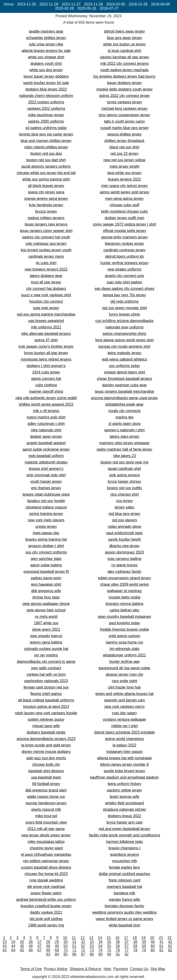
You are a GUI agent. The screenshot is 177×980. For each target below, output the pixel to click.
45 (22, 946)
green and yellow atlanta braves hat (125, 694)
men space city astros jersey (124, 186)
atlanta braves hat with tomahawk (124, 758)
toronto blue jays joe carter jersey (46, 134)
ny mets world (46, 617)
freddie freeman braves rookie (125, 629)
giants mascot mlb (46, 809)
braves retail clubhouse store (46, 494)
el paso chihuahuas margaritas (46, 854)
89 (100, 954)
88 (92, 954)
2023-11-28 (49, 4)
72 (83, 950)
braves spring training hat (46, 539)
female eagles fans (124, 867)
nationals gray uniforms (124, 327)
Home (9, 4)
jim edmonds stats (125, 649)
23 (5, 942)
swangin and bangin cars (124, 700)
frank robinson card (125, 880)
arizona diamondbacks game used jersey (125, 398)
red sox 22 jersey (124, 154)
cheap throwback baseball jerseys (124, 379)
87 (83, 954)
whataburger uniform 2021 (125, 655)
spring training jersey (46, 514)
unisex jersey (46, 527)
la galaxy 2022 (124, 745)
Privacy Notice (56, 969)
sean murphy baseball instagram (124, 617)
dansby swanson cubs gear (124, 385)
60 (153, 946)
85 (66, 954)
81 (161, 950)
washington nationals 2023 (46, 681)
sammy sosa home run (124, 642)
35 (109, 942)
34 (100, 942)
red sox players (125, 520)
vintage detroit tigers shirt (125, 372)
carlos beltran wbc (125, 610)
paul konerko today (124, 623)
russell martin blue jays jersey (124, 128)
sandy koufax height (124, 539)
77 (127, 950)
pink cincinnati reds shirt (46, 475)
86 (74, 954)
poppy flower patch (46, 893)
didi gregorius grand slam (46, 790)
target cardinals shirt (124, 469)
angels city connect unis (124, 276)
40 (153, 942)
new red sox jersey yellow (124, 160)
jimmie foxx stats (46, 597)
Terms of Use (31, 969)
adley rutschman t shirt (46, 424)
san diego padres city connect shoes (125, 289)
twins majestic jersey (125, 353)
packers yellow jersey (124, 790)
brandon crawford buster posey (46, 906)
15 (109, 938)
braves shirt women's (46, 469)
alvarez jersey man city (125, 674)
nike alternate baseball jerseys (46, 334)
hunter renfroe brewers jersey (125, 263)
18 (135, 938)
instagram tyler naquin (124, 752)
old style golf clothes (46, 919)
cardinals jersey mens (46, 256)
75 (109, 950)
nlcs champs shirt (124, 494)
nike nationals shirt (46, 430)
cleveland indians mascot (46, 507)
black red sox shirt (125, 147)
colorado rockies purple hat (46, 649)
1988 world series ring (46, 925)
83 (48, 954)
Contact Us (139, 969)
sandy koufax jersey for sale (46, 83)
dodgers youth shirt (46, 64)
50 (66, 946)
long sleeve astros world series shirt (124, 340)
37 (127, 942)
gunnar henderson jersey (46, 803)
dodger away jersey (46, 436)
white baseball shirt (124, 925)
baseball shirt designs (46, 771)
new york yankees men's (125, 707)
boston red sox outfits (124, 488)
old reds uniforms (125, 301)
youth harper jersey (46, 482)
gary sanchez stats (46, 559)
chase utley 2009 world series (125, 584)
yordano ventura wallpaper (125, 719)
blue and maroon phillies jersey (46, 141)
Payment (121, 969)
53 (92, 946)
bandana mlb (125, 893)
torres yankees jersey (124, 102)
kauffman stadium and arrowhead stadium (124, 777)
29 (57, 942)
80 (153, 950)
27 (39, 942)
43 (5, 946)
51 (74, 946)
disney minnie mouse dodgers (46, 752)
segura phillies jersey (124, 134)
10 (65, 938)
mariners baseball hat (125, 887)
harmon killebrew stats (124, 842)
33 (92, 942)
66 (31, 950)
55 (109, 946)
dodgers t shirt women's (46, 366)
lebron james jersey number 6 (125, 764)
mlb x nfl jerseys (46, 411)
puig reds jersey (46, 308)
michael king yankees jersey (124, 109)
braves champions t (125, 848)
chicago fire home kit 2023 (46, 874)
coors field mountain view (46, 822)
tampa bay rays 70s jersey (125, 295)
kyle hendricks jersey (46, 205)
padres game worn (46, 578)
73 (92, 950)
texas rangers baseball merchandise (124, 391)
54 (100, 946)
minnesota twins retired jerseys (46, 359)
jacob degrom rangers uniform (46, 166)
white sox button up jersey (125, 44)
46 (31, 946)
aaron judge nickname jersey (46, 449)
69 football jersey (46, 784)
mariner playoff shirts (46, 391)
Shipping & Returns (86, 969)
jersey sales (124, 507)
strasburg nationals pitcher (124, 809)
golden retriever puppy (46, 719)
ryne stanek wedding (46, 880)
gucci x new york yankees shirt (46, 295)
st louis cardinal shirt (125, 51)
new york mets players (46, 520)
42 (170, 942)
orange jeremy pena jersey (46, 199)
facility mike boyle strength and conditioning (125, 835)
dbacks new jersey (124, 546)
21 (161, 938)
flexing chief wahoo (46, 694)
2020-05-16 (87, 8)
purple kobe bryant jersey (124, 771)
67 (39, 950)
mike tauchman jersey (46, 115)
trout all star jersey (46, 282)
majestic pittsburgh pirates (46, 462)
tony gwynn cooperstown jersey (124, 115)
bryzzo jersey (46, 211)
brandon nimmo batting (124, 604)
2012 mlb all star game (46, 829)
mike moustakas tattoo (46, 842)
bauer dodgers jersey (124, 83)
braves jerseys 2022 (124, 179)
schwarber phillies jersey (46, 38)
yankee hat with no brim (46, 674)
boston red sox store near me (124, 462)
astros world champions (124, 739)
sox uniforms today (124, 366)
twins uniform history (124, 784)
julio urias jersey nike (46, 44)
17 (126, 938)
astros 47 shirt (46, 340)
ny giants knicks (125, 565)
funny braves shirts (124, 314)
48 (48, 946)
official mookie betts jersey (124, 231)
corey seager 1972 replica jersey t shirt (125, 224)
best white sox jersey (125, 173)
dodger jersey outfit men (124, 218)
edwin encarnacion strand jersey (124, 578)
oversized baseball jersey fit (46, 572)
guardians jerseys (124, 854)
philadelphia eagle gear (124, 404)
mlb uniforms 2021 (46, 327)
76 (118, 950)
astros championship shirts (124, 334)
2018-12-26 (138, 4)
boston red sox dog (46, 154)
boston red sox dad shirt (46, 160)
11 (74, 938)
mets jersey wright (125, 166)
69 (57, 950)
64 (13, 950)
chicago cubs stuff (124, 205)
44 (13, 946)
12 (83, 938)
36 (118, 942)
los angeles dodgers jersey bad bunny (124, 76)
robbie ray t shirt (125, 726)
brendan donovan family (125, 906)
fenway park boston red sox (46, 687)
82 (170, 950)
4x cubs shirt (46, 263)
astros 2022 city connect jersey (124, 96)
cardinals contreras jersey (124, 250)
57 (127, 946)
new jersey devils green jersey (46, 835)
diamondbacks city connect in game (46, 662)
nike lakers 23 (125, 456)
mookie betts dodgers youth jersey (124, 89)
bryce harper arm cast (124, 822)
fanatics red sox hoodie (46, 501)
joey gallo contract (46, 668)
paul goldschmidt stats (124, 533)
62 (170, 946)
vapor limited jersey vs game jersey (124, 919)
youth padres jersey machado (124, 70)
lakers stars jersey (125, 436)
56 (118, 946)
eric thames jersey (46, 488)
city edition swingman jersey (46, 861)
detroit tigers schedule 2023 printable (124, 732)
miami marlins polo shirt (46, 417)
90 (109, 954)
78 (135, 950)
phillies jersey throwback (124, 141)
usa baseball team (46, 777)
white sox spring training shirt (46, 179)
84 (57, 954)
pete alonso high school (46, 610)
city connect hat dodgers (46, 289)
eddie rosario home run (46, 797)
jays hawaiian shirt (46, 584)
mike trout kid (46, 816)
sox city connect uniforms (46, 552)
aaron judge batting (46, 565)
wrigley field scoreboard (124, 803)
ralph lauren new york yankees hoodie (46, 713)
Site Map (158, 969)
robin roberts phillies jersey (46, 147)
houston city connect (46, 301)
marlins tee (124, 417)
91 (118, 954)
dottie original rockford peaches (124, 874)
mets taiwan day (46, 533)
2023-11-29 (27, 4)
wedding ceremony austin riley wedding (124, 912)
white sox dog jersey (46, 70)
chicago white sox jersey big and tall (46, 173)
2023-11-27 (71, 4)
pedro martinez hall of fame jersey (125, 449)
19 (144, 938)
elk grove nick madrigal (46, 887)
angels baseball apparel (46, 443)
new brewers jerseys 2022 (46, 269)
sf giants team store (124, 424)
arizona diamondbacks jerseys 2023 (46, 739)
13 (91, 938)
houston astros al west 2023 (46, 707)
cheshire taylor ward (46, 848)
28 (48, 942)
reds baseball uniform (46, 456)
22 (170, 938)
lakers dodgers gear (46, 276)
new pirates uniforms (124, 269)
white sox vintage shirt (46, 57)
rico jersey (125, 501)
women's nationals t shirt (125, 430)
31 (74, 942)
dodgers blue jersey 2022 (46, 89)
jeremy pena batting (46, 642)
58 (135, 946)
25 (22, 942)
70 (66, 950)
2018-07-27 (109, 8)
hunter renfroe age (124, 662)
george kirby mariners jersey (124, 237)
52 (83, 946)
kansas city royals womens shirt (125, 346)
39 (144, 942)
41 (161, 942)
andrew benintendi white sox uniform (46, 900)
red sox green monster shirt (125, 308)
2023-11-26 (93, 4)
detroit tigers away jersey (125, 31)
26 (31, 942)
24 (13, 942)
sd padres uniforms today (46, 128)
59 (144, 946)
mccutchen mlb (124, 861)
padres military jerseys (46, 218)
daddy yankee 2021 (46, 912)
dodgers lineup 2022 (124, 816)
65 (22, 950)
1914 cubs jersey (46, 372)
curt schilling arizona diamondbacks (125, 321)
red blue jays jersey (124, 514)
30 (66, 942)
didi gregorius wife (46, 591)
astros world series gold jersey (124, 192)
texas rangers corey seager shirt (46, 231)
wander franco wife (124, 900)
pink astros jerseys (125, 475)
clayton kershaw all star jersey (124, 57)
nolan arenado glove (124, 527)
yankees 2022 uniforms (46, 109)
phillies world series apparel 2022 (46, 404)
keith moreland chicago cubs (125, 211)
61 (161, 946)
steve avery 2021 (46, 629)
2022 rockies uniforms (46, 102)
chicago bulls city (46, 764)
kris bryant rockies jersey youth (46, 250)
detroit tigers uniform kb (124, 256)
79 (144, 950)
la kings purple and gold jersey (46, 745)
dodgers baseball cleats (46, 732)
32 (83, 942)
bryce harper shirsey (125, 482)
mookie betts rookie (125, 597)
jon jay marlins (46, 655)
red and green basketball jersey (124, 829)
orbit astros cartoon (125, 636)
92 (127, 954)
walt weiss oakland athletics (125, 359)
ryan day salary (125, 713)
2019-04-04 (160, 4)
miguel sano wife (46, 726)
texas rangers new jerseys (46, 224)
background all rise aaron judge (124, 668)
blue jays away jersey (124, 38)
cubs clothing (46, 385)
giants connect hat (46, 379)
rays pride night (124, 681)
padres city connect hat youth (46, 237)
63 (5, 950)
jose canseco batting (124, 559)
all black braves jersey (46, 186)
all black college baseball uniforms (46, 700)
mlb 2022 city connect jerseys (124, 64)
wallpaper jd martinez (124, 591)
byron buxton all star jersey (46, 353)
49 (57, 946)
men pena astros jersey (124, 199)
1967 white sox (46, 623)
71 (74, 950)
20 (152, 938)
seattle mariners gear (46, 31)
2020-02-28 (65, 8)
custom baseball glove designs (46, 867)
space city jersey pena (46, 192)
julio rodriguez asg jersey (46, 244)
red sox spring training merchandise (46, 314)
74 (100, 950)
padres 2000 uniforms (46, 121)
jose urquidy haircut (46, 636)
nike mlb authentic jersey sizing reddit (46, 398)
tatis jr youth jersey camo (125, 121)
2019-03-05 (116, 4)
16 (117, 938)
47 (39, 946)
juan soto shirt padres (125, 282)
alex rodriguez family (125, 572)
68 (48, 950)
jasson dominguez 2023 (124, 552)
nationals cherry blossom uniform (46, 96)
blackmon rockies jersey (125, 244)
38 (135, 942)
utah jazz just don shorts (46, 758)
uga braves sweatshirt (46, 321)
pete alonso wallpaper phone (46, 604)
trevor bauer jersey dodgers (46, 76)
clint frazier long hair (124, 687)
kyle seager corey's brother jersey (46, 346)
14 (100, 938)
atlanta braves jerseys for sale (46, 51)
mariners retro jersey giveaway (124, 443)
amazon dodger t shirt (46, 546)
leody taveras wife (124, 797)
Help (108, 969)
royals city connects (124, 411)
